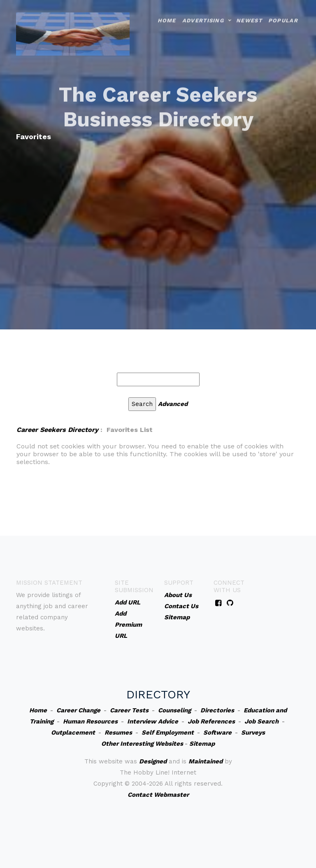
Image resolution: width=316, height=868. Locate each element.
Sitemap (202, 744)
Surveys (253, 733)
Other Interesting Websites (142, 744)
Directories (217, 710)
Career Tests (129, 710)
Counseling (174, 710)
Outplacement (73, 733)
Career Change (78, 710)
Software (217, 733)
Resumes (118, 733)
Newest (249, 12)
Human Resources (90, 721)
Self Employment (168, 733)
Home (167, 12)
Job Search (261, 721)
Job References (211, 721)
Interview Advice (153, 721)
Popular (283, 12)
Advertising (203, 12)
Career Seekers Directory (57, 430)
